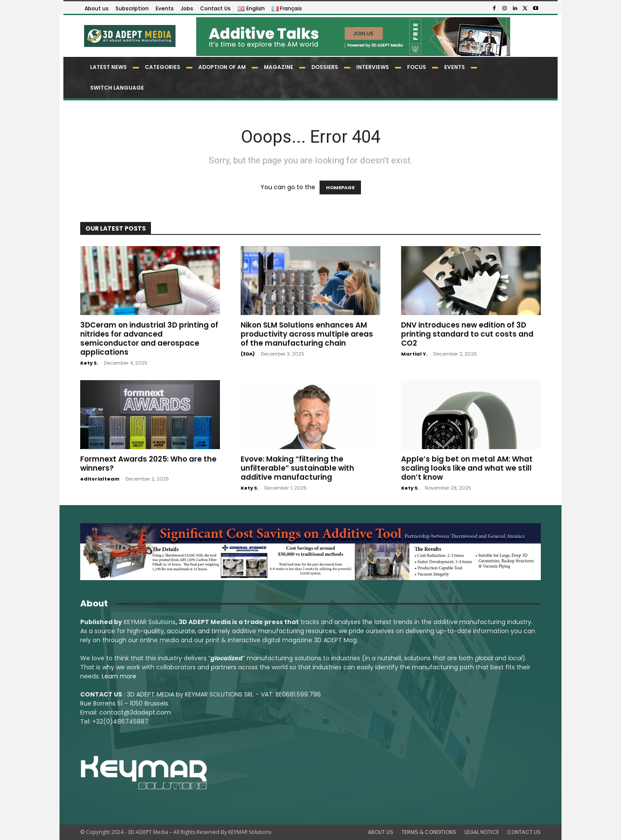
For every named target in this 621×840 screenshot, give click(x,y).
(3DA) (248, 354)
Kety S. (89, 363)
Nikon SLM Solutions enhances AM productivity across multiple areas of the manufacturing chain (307, 334)
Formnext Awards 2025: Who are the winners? (148, 464)
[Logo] (129, 36)
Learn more (119, 676)
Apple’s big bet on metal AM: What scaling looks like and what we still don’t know (467, 468)
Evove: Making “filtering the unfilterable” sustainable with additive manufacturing (297, 468)
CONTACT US (524, 832)
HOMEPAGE (340, 187)
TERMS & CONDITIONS (429, 832)
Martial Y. (414, 354)
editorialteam (100, 479)
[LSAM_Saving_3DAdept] (310, 552)
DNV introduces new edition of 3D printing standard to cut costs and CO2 (467, 334)
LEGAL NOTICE (482, 832)
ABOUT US (381, 832)
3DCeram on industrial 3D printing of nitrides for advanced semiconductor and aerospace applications (149, 339)
